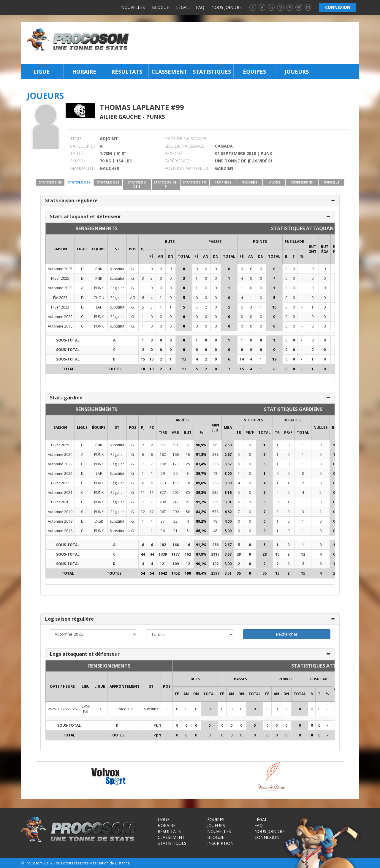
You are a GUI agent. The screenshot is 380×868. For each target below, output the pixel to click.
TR (239, 433)
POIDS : (77, 161)
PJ (143, 249)
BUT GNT (312, 249)
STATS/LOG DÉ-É (137, 184)
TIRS (163, 433)
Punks (155, 117)
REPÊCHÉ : (175, 153)
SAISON (60, 249)
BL (334, 427)
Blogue (160, 7)
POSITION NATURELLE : (188, 168)
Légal (182, 7)
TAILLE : (78, 153)
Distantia (122, 863)
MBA (228, 427)
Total (184, 256)
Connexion (267, 837)
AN (161, 256)
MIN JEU (215, 428)
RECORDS (250, 182)
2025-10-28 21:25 (62, 709)
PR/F (250, 433)
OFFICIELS (331, 182)
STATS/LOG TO (195, 182)
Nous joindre (227, 7)
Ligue (41, 72)
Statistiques (212, 72)
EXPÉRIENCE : (178, 161)
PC (152, 427)
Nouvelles (133, 7)
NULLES (320, 427)
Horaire (84, 72)
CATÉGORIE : (83, 146)
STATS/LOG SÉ (108, 182)
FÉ (151, 256)
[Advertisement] (246, 43)
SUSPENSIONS (302, 182)
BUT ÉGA (325, 249)
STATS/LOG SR (79, 182)
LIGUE (82, 249)
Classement (169, 72)
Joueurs (297, 72)
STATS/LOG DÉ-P (166, 184)
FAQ (200, 7)
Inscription (220, 843)
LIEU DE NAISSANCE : (185, 146)
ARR (175, 433)
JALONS (274, 182)
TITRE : (77, 139)
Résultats (127, 72)
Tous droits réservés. (72, 863)
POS (133, 249)
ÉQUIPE (99, 249)
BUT (188, 433)
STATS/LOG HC (50, 182)
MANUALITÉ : (83, 168)
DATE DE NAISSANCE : (186, 139)
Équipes (254, 72)
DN (171, 256)
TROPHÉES (223, 182)
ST (117, 249)
